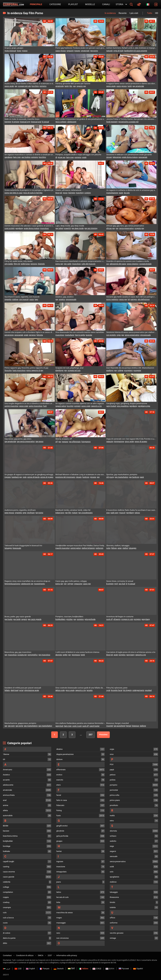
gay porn (11, 726)
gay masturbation (121, 477)
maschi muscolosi (63, 548)
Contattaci (7, 955)
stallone (15, 299)
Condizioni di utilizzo (25, 955)
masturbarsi (70, 335)
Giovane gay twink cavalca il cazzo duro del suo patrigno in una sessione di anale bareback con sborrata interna (131, 297)
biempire (8, 122)
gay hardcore (134, 477)
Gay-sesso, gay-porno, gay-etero (18, 439)
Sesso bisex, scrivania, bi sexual (120, 581)
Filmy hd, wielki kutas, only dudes (19, 261)
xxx (108, 264)
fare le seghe (80, 335)
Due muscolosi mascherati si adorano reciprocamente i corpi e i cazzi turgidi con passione (81, 261)
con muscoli (24, 299)
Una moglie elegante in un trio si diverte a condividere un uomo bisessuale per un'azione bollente (30, 403)
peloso (137, 513)
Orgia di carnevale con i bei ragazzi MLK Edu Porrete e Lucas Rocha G (131, 439)
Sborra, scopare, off (64, 439)
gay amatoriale (138, 86)
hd (129, 299)
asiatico (62, 299)
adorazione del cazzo (118, 264)
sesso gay (123, 299)
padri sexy (114, 513)
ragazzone (78, 584)
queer (121, 193)
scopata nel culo (74, 371)
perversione (9, 335)
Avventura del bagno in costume (120, 617)
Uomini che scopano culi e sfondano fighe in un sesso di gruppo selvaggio (30, 332)
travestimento (40, 584)
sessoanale (143, 157)
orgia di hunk (118, 51)
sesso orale (24, 406)
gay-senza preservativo (26, 442)
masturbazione (112, 193)
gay (16, 86)
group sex (61, 157)
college (120, 371)
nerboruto (100, 548)
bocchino (35, 86)
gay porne (19, 726)
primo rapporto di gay (35, 371)
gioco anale (129, 442)
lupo (36, 299)
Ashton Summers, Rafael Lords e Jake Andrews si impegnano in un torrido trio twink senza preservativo (131, 48)
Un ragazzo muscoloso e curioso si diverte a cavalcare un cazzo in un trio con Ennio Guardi (30, 155)
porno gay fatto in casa (13, 193)
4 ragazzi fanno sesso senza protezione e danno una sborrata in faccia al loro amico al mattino (131, 84)
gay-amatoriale (10, 442)
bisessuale (17, 548)
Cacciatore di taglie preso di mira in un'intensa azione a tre (131, 652)
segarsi (24, 619)
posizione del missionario (65, 477)
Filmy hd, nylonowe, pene (117, 688)
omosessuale (71, 299)
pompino (43, 86)
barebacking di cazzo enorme (136, 51)
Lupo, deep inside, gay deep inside (70, 226)
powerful (67, 228)
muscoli (122, 513)
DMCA (41, 955)
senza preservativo (126, 228)
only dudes (9, 264)
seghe (65, 655)
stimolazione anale (32, 690)
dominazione (119, 442)
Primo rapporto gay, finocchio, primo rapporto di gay (26, 368)
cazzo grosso (61, 51)
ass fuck (122, 584)
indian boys (60, 513)
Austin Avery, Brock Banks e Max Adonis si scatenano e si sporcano (30, 84)
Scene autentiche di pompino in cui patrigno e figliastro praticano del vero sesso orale (30, 190)
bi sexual (45, 122)
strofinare (31, 513)
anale (84, 157)
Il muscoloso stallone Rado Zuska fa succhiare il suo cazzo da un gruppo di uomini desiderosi (131, 510)
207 (91, 735)
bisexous (136, 726)
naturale (109, 51)
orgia (119, 335)
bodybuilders (61, 619)
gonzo (65, 193)
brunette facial (117, 690)
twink (67, 86)
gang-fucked (111, 406)
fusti (45, 406)
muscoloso (44, 228)
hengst (129, 726)
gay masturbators (31, 726)
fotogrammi (86, 442)
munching (80, 193)
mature (75, 513)
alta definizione (144, 299)
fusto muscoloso (19, 371)
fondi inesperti (112, 122)
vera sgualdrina (123, 406)
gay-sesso (39, 442)
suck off (109, 619)
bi (127, 584)
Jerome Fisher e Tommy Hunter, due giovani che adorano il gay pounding (131, 119)
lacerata (89, 335)
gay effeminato (75, 442)
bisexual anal (36, 122)
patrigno (134, 299)
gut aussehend (120, 726)
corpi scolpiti (10, 228)
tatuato (79, 477)
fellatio (7, 690)
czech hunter (94, 726)
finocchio (8, 371)
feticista (40, 335)
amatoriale (85, 51)
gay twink (17, 619)
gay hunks (8, 619)
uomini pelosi (76, 548)
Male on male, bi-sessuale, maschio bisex (22, 119)
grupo (19, 51)
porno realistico (112, 299)
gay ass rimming (91, 228)
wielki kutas (25, 264)
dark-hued (14, 690)
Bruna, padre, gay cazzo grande (18, 617)
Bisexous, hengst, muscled (117, 723)
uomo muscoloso (36, 406)
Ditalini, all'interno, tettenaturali (68, 190)
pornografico (33, 655)
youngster (137, 371)
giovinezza (76, 655)
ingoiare (8, 477)
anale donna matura (130, 157)
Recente (123, 13)
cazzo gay (87, 584)
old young (110, 477)
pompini (77, 406)
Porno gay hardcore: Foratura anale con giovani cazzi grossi (81, 48)
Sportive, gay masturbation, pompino (122, 474)
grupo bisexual (10, 51)
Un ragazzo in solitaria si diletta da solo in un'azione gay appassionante (131, 190)
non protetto (111, 335)
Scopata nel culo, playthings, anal (69, 368)
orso (108, 513)
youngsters (128, 371)
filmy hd (17, 264)
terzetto (90, 690)
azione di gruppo (47, 477)
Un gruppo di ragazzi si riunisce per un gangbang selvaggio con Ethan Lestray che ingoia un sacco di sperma (30, 474)
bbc (71, 86)
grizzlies (69, 619)
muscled (110, 726)
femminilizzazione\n (12, 584)
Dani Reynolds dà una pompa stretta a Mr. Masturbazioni (130, 368)
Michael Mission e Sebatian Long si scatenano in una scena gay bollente (81, 474)
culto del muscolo (88, 264)
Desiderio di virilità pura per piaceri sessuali (23, 688)
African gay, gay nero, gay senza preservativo (125, 226)
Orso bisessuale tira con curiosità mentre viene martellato (80, 332)
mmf (116, 584)
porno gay (59, 264)
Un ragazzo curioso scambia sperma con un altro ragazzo (80, 403)
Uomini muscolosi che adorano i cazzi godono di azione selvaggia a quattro (30, 226)
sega (24, 513)
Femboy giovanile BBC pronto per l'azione (73, 84)
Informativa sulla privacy (67, 955)
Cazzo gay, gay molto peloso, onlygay (71, 581)
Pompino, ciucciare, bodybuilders (69, 617)
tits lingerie (127, 690)
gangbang (8, 157)
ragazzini (70, 51)
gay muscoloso (44, 655)
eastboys (110, 371)
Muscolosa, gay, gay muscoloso (18, 652)
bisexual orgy (25, 122)
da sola (127, 193)
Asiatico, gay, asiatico (65, 297)
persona (34, 264)
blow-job (59, 193)
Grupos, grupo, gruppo (14, 48)
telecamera (117, 157)
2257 (50, 955)
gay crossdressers (85, 513)
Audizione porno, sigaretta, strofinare (20, 510)
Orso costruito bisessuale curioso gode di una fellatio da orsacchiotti (81, 688)
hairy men (17, 157)
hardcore (86, 477)
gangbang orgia (144, 406)
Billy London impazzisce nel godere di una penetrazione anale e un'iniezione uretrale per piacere (81, 119)
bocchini (70, 406)
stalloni (125, 548)
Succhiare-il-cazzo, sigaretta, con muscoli (22, 297)
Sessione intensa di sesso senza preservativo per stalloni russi (131, 332)
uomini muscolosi (11, 406)
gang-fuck (59, 726)
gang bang (146, 619)
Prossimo (103, 735)
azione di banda (33, 477)
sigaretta (8, 299)
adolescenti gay (27, 584)
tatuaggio (8, 548)
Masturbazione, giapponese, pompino (20, 723)
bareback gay (17, 477)
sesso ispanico (133, 264)
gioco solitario (61, 122)
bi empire (16, 122)
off (57, 442)
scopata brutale (145, 264)
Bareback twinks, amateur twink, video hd (73, 510)
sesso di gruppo (141, 442)
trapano (77, 51)
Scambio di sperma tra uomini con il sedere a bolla (128, 261)
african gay (111, 228)
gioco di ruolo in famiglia (33, 193)
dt (56, 157)
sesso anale (9, 86)
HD (157, 13)
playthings (59, 371)
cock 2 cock (77, 726)
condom (88, 193)
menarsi (65, 442)
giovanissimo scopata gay (128, 122)
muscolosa (12, 655)
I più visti (134, 13)
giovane (93, 477)
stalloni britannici (88, 548)
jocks (108, 548)
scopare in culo (127, 619)
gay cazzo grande (34, 619)
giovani (109, 157)
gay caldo (68, 264)
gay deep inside (78, 228)
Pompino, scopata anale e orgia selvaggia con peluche (78, 155)
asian (120, 548)
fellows (114, 548)
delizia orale (60, 690)
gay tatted (59, 228)
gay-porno (94, 51)
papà (142, 477)
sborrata (59, 655)
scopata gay (139, 228)
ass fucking (26, 157)
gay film (68, 513)
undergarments (138, 690)
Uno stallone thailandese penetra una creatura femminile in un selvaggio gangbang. (81, 723)
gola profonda (90, 619)
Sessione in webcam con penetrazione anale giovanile (129, 155)
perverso (32, 335)
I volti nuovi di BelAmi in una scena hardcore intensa (77, 652)
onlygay (70, 584)
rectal (21, 690)
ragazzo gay (81, 86)
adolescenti (72, 122)
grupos (25, 51)
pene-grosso (9, 513)
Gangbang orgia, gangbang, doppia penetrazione (127, 403)
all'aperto (117, 619)
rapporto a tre (96, 406)
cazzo (32, 299)
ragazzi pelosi (61, 406)
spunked (148, 690)
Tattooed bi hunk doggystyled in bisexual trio (23, 546)
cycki (108, 690)
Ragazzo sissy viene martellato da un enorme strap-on (27, 581)
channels (41, 264)
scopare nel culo (25, 86)
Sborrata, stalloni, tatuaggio (118, 546)
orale (25, 477)
